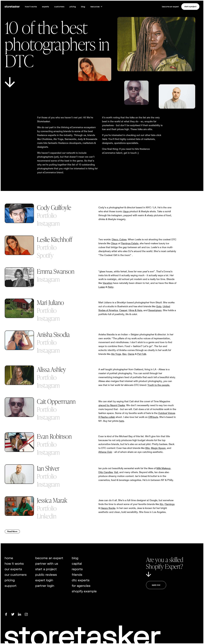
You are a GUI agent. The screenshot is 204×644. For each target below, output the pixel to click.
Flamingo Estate (130, 243)
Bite (147, 448)
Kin (162, 504)
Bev (124, 354)
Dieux (114, 243)
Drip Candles (106, 472)
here (122, 421)
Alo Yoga (116, 354)
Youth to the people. (159, 385)
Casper (123, 310)
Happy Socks (108, 508)
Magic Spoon (158, 448)
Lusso (102, 287)
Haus (126, 211)
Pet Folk (142, 354)
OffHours (153, 417)
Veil (116, 472)
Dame (131, 354)
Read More (12, 531)
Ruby (111, 287)
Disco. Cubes (119, 239)
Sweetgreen (155, 310)
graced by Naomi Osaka (112, 405)
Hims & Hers (135, 310)
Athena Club (105, 452)
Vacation (108, 283)
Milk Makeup (163, 468)
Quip (159, 306)
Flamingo (170, 504)
